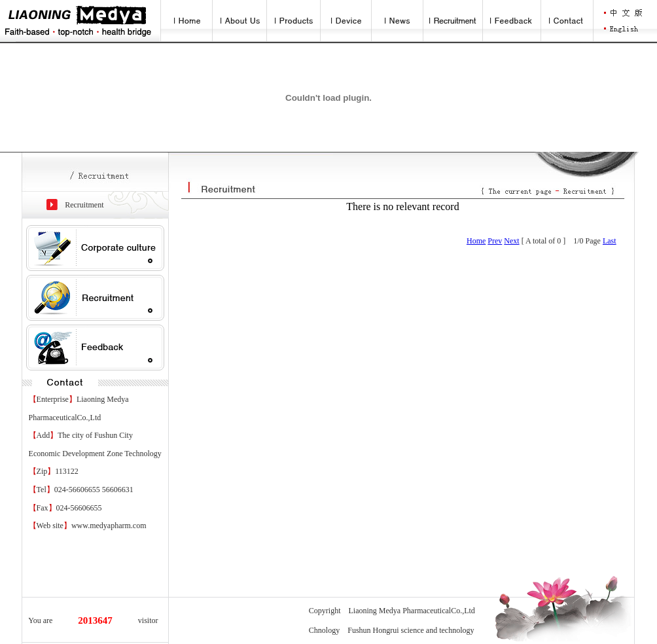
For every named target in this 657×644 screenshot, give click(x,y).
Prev (495, 241)
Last (610, 241)
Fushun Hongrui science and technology (411, 630)
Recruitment (84, 205)
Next (511, 241)
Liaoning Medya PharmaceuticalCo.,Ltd (412, 611)
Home (476, 241)
